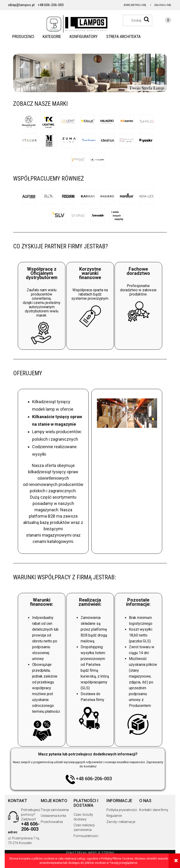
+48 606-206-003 (94, 779)
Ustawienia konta (53, 816)
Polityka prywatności (122, 810)
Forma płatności (86, 836)
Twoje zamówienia (55, 810)
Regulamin (114, 816)
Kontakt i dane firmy (154, 810)
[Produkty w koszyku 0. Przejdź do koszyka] (163, 21)
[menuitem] (23, 37)
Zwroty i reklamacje (121, 822)
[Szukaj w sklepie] (140, 20)
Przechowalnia (52, 822)
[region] (90, 73)
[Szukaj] (146, 19)
